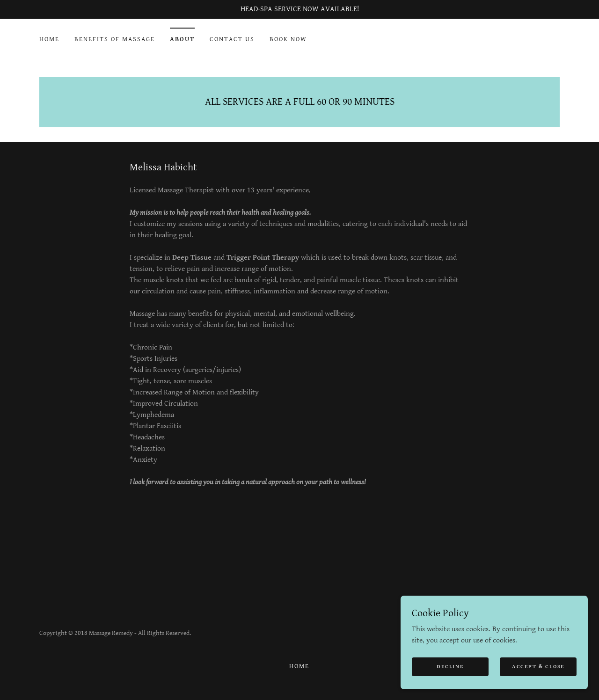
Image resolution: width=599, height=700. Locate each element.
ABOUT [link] (182, 39)
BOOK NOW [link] (288, 39)
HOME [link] (49, 39)
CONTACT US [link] (232, 39)
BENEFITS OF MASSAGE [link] (115, 39)
